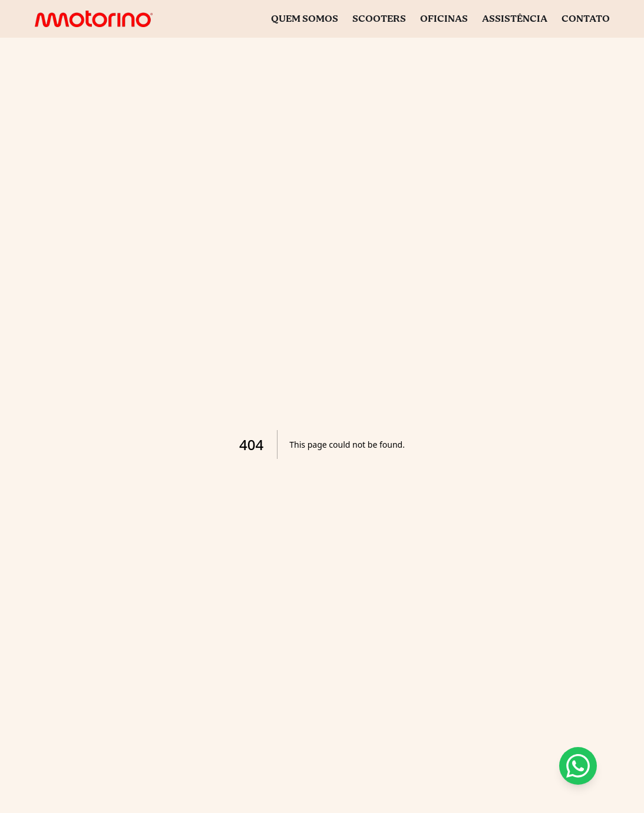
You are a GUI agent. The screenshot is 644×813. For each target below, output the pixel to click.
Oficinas (444, 19)
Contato (586, 19)
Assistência (515, 19)
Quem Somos (305, 19)
